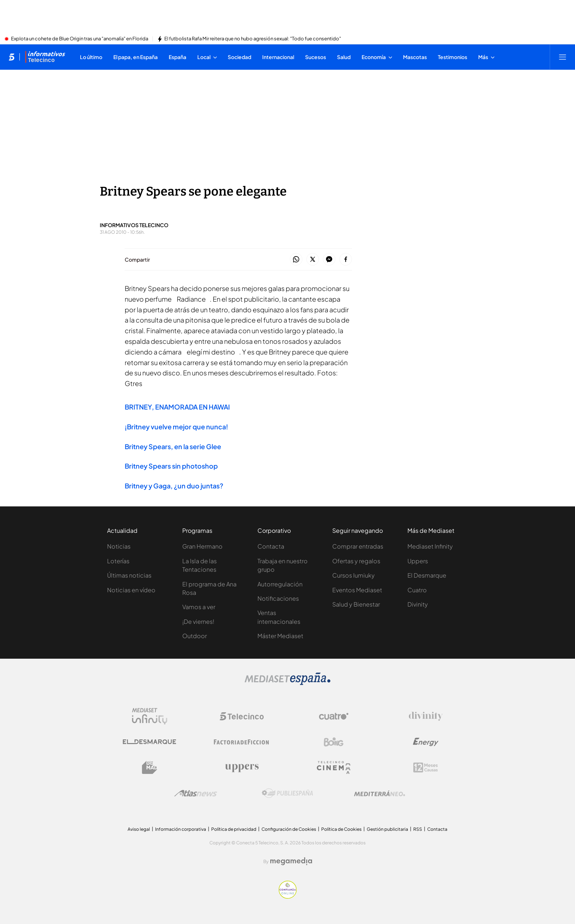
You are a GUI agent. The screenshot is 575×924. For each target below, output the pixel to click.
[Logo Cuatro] (334, 716)
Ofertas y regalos (356, 561)
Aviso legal (139, 829)
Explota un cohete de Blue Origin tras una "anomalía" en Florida (80, 39)
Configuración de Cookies (289, 829)
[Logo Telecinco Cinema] (334, 767)
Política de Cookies (341, 829)
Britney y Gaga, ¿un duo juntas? (174, 486)
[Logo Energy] (426, 742)
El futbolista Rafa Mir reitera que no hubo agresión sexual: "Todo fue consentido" (253, 39)
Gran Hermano (202, 546)
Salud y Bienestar (356, 604)
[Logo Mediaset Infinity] (150, 716)
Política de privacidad (234, 829)
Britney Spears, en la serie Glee (173, 446)
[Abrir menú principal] (563, 57)
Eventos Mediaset (357, 590)
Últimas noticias (129, 575)
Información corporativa (181, 829)
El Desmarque (427, 575)
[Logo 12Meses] (426, 767)
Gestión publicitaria (387, 829)
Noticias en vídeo (131, 590)
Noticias (119, 546)
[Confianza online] (288, 896)
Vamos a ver (199, 607)
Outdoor (195, 636)
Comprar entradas (358, 546)
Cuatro (417, 590)
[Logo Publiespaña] (287, 793)
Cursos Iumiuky (354, 575)
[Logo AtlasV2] (196, 793)
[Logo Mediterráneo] (380, 793)
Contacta (271, 546)
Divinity (418, 604)
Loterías (118, 561)
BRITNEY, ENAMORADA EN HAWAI (177, 407)
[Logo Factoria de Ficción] (242, 742)
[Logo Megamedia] (291, 861)
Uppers (418, 561)
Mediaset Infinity (430, 546)
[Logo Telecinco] (242, 716)
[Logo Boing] (334, 742)
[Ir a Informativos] (45, 57)
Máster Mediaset (280, 636)
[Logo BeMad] (150, 768)
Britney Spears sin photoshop (171, 466)
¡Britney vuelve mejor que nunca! (176, 427)
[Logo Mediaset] (287, 683)
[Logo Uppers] (242, 768)
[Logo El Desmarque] (149, 742)
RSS (418, 829)
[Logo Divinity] (426, 716)
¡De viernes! (198, 621)
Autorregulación (280, 584)
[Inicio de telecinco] (12, 57)
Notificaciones (278, 598)
